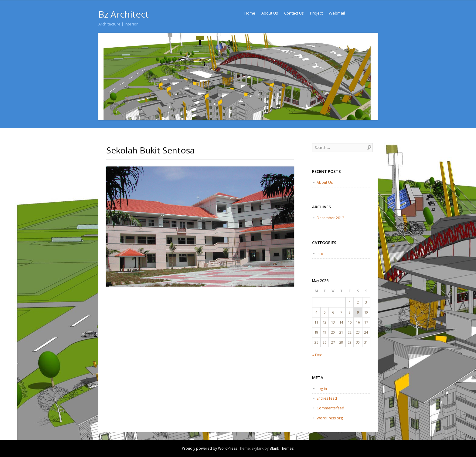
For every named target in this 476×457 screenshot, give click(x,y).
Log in (322, 389)
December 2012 (330, 218)
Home (250, 13)
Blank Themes (282, 448)
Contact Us (294, 13)
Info (320, 254)
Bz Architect (124, 14)
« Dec (317, 355)
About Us (270, 13)
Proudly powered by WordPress (209, 448)
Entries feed (327, 398)
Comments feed (330, 408)
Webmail (337, 13)
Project (316, 13)
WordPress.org (330, 418)
